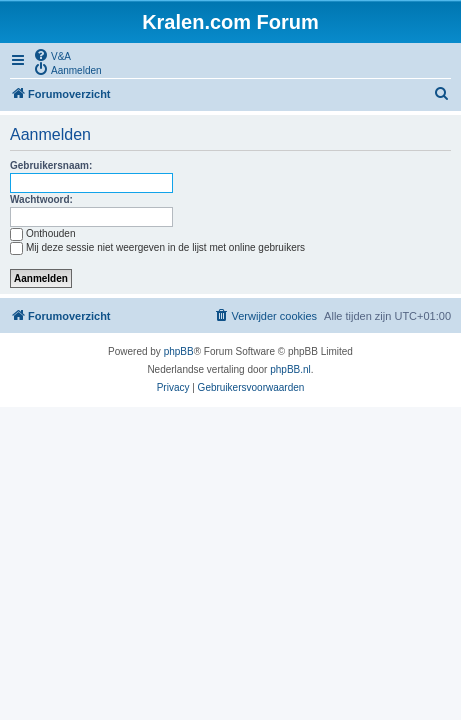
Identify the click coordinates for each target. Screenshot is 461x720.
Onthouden (43, 233)
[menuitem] (52, 55)
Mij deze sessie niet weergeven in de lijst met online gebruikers (157, 247)
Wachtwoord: (41, 199)
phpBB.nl (290, 369)
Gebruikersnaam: (51, 165)
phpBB (179, 351)
